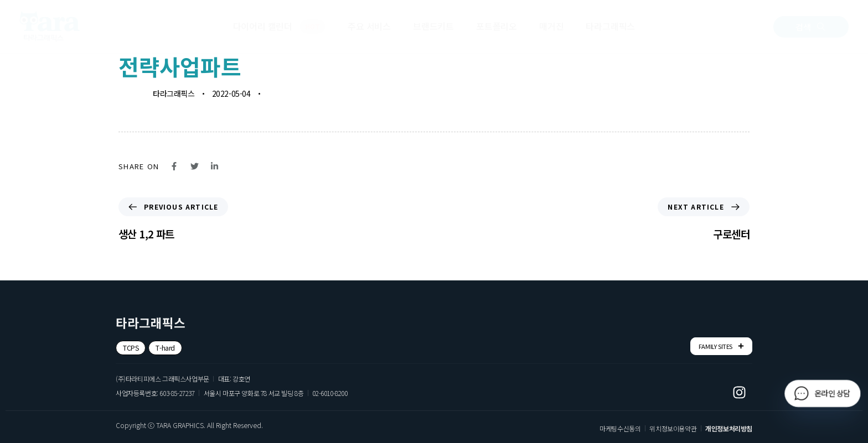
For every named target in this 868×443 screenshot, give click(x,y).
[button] (811, 27)
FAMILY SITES (721, 346)
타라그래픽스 (610, 26)
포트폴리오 (497, 26)
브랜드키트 (433, 26)
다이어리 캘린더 (280, 27)
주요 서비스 (369, 26)
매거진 (551, 26)
